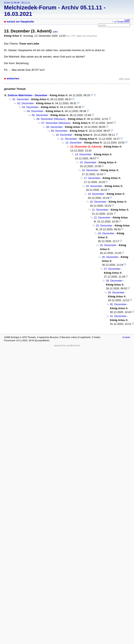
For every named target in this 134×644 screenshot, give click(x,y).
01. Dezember (21, 99)
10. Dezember (64, 135)
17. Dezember (92, 178)
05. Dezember (40, 115)
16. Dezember (90, 170)
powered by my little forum (67, 345)
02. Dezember (25, 103)
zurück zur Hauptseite (20, 22)
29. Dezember (116, 292)
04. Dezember (35, 111)
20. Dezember (98, 202)
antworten (13, 78)
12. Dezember (74, 143)
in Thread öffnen (122, 22)
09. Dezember (59, 131)
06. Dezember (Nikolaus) (51, 119)
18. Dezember (94, 186)
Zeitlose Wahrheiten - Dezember (27, 95)
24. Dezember (106, 233)
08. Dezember (54, 127)
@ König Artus (90, 36)
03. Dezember (30, 107)
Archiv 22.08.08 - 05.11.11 (17, 3)
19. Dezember (96, 194)
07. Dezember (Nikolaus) (56, 123)
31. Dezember (118, 316)
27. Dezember (112, 269)
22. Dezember (102, 218)
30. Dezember (118, 304)
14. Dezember (83, 154)
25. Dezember (108, 245)
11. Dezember (69, 139)
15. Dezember (88, 162)
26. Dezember (110, 257)
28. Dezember (114, 281)
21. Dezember (100, 210)
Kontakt (126, 337)
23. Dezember (104, 226)
